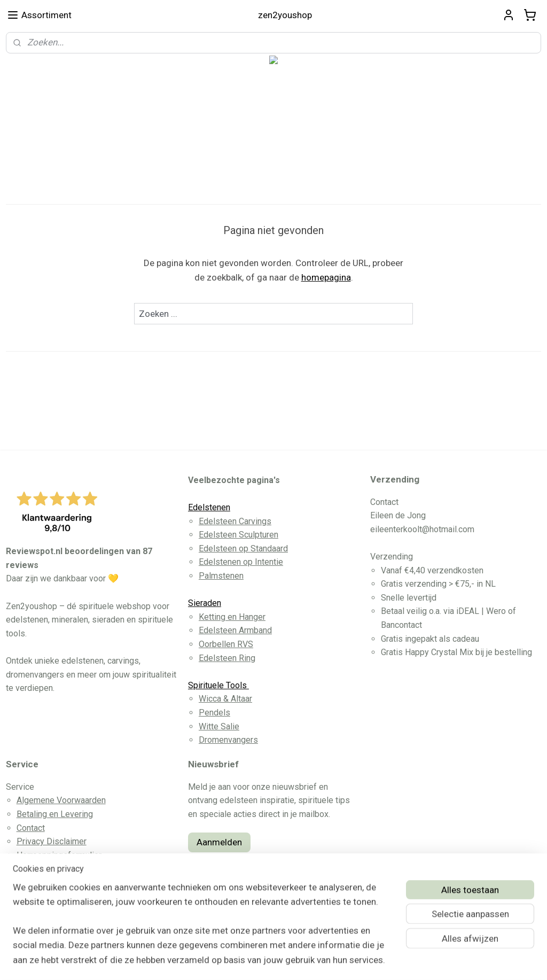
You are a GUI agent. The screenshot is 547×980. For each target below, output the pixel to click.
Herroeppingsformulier (59, 855)
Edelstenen (209, 507)
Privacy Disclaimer (52, 841)
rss (256, 960)
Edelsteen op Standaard (243, 549)
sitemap (235, 960)
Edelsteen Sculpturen (239, 535)
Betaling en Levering (55, 814)
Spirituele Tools (218, 685)
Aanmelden (219, 842)
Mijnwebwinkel (385, 960)
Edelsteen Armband (235, 630)
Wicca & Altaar (225, 699)
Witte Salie (219, 726)
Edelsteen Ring (227, 658)
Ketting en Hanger (232, 617)
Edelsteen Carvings (235, 521)
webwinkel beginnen (295, 960)
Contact (31, 828)
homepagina (326, 277)
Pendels (214, 713)
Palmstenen (221, 576)
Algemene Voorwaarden (61, 800)
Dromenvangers (228, 740)
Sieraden (205, 603)
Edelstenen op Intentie (241, 562)
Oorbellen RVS (226, 644)
